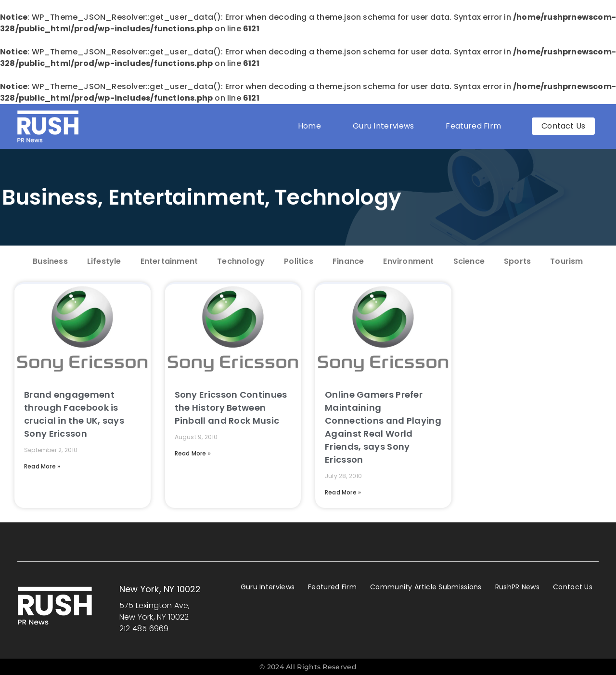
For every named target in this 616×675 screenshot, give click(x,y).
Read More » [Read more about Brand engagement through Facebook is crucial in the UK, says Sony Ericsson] (42, 466)
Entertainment (186, 197)
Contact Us (573, 587)
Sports (517, 261)
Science (469, 261)
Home (309, 126)
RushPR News (517, 587)
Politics (299, 261)
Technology (338, 197)
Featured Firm (476, 126)
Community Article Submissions (426, 587)
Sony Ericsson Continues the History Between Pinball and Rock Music (231, 408)
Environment (408, 261)
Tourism (566, 261)
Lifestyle (104, 261)
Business (50, 197)
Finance (348, 261)
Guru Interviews (384, 126)
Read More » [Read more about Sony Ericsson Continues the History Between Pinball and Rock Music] (193, 453)
